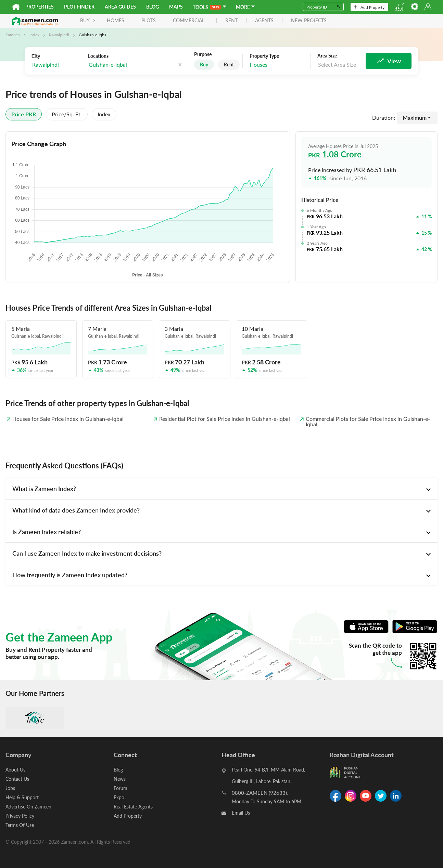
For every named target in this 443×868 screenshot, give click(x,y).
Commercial (189, 20)
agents (264, 21)
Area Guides (120, 7)
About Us (15, 770)
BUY (88, 20)
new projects (309, 21)
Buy (204, 64)
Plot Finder (79, 7)
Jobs (10, 788)
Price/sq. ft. (67, 114)
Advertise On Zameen (28, 807)
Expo (119, 797)
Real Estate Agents (133, 807)
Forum (121, 788)
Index (34, 35)
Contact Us (17, 779)
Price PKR (24, 114)
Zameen (13, 35)
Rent (229, 64)
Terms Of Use (20, 825)
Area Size (327, 56)
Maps (176, 7)
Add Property (369, 7)
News (120, 779)
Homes (116, 20)
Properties (40, 7)
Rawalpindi (59, 35)
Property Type (264, 56)
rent (231, 21)
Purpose (203, 54)
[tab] (221, 489)
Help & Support (22, 797)
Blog (153, 7)
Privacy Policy (20, 816)
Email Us (241, 813)
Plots (149, 20)
